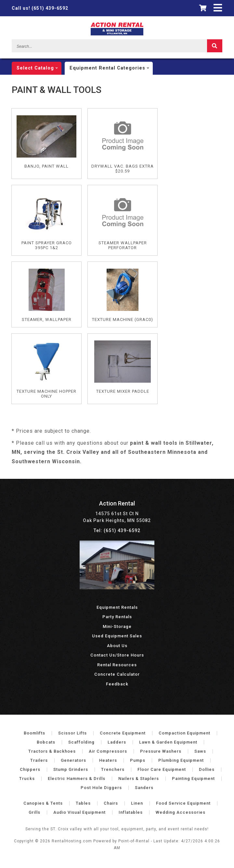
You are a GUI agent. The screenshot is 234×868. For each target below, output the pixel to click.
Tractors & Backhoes (52, 751)
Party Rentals (117, 617)
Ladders (117, 742)
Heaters (108, 760)
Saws (200, 751)
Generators (73, 760)
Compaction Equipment (184, 733)
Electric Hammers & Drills (77, 779)
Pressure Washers (161, 751)
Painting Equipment (193, 779)
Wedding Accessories (181, 812)
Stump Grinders (71, 769)
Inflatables (131, 812)
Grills (34, 812)
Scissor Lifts (72, 733)
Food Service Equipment (183, 803)
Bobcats (46, 742)
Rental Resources (117, 665)
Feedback (117, 684)
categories (111, 68)
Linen (137, 803)
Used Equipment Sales (117, 636)
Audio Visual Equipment (79, 812)
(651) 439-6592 (40, 8)
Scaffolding (81, 742)
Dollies (207, 769)
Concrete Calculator (117, 674)
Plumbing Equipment (181, 760)
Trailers (39, 760)
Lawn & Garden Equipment (168, 742)
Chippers (30, 769)
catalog (39, 68)
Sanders (144, 788)
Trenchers (113, 769)
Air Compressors (108, 751)
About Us (117, 646)
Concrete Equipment (123, 733)
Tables (83, 803)
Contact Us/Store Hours (117, 655)
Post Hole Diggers (101, 788)
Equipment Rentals (117, 607)
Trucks (27, 779)
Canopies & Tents (43, 803)
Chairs (111, 803)
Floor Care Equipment (162, 769)
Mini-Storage (117, 626)
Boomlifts (34, 733)
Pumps (138, 760)
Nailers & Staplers (139, 779)
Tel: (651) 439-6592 (117, 530)
